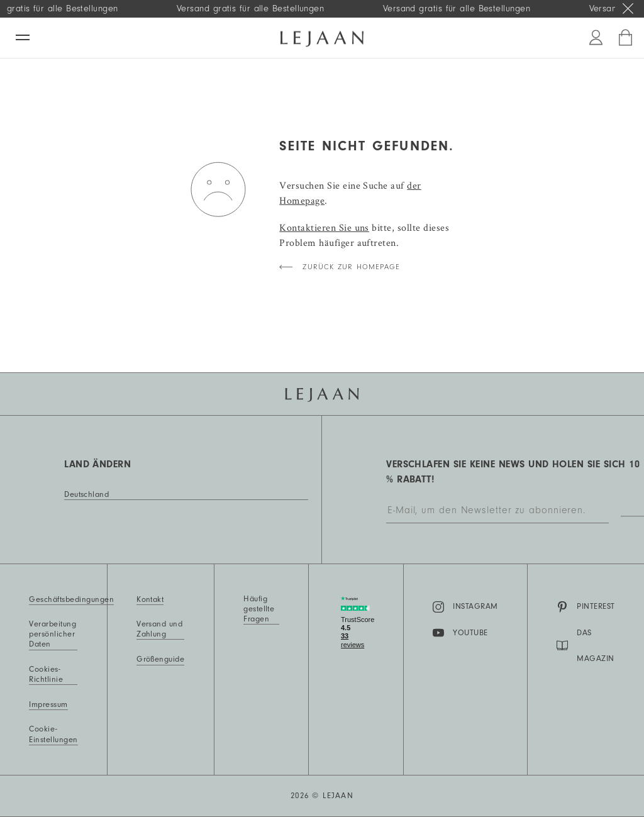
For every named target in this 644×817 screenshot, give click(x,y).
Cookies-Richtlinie (46, 674)
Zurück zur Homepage (351, 267)
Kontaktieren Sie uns (324, 227)
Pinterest (586, 607)
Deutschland (86, 494)
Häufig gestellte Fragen (259, 609)
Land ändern (97, 464)
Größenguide (160, 659)
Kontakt (150, 599)
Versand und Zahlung (159, 629)
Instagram (465, 607)
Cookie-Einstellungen (53, 734)
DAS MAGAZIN (585, 646)
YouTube (460, 633)
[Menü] (23, 37)
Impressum (48, 704)
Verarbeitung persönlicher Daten (53, 634)
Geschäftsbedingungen (71, 599)
